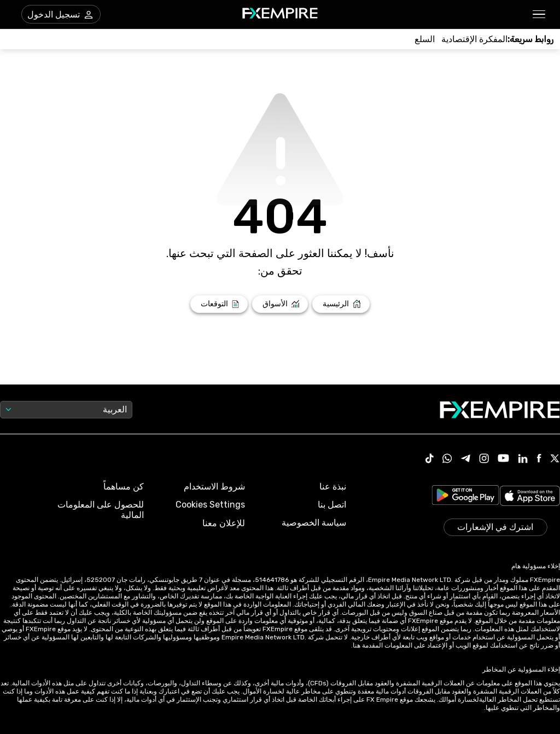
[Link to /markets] (280, 304)
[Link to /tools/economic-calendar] (474, 39)
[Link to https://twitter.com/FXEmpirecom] (555, 459)
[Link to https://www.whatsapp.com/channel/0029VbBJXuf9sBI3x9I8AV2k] (447, 459)
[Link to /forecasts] (219, 304)
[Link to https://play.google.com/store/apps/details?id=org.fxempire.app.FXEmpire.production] (465, 497)
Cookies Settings (210, 505)
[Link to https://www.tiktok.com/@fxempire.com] (430, 459)
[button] (539, 14)
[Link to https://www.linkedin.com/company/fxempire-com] (523, 459)
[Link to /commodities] (425, 39)
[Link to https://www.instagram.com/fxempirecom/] (484, 459)
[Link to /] (341, 304)
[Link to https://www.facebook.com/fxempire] (539, 459)
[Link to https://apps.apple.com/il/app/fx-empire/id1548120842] (530, 497)
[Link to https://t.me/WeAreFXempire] (466, 459)
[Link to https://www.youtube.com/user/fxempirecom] (503, 459)
